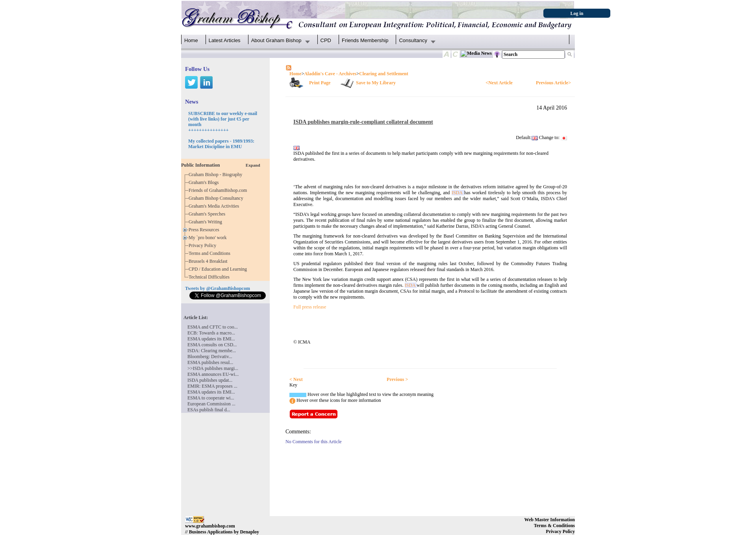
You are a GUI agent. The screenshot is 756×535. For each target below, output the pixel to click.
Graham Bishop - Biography (217, 175)
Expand (253, 165)
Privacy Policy (204, 245)
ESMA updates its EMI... (211, 339)
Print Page (320, 83)
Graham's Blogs (205, 182)
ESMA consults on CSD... (212, 345)
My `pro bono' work (209, 238)
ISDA (458, 193)
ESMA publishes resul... (210, 362)
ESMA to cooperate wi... (211, 398)
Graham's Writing (207, 222)
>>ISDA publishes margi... (213, 368)
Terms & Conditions (554, 526)
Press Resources (205, 230)
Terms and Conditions (211, 253)
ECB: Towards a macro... (211, 333)
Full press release (310, 307)
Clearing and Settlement (384, 74)
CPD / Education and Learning (220, 269)
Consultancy (413, 40)
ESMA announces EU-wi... (213, 374)
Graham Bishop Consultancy (217, 198)
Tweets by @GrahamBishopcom (218, 288)
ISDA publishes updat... (210, 380)
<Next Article (499, 83)
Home (191, 40)
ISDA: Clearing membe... (212, 351)
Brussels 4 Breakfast (209, 261)
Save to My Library (376, 83)
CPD (326, 40)
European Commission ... (211, 404)
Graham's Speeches (208, 214)
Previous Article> (553, 83)
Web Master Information (550, 520)
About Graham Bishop (276, 40)
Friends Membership (365, 40)
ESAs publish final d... (209, 410)
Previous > (397, 379)
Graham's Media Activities (215, 206)
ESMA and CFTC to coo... (213, 327)
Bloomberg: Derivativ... (210, 357)
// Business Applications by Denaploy (222, 532)
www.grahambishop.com (210, 526)
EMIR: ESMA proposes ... (212, 386)
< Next (296, 379)
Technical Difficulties (210, 277)
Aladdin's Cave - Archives (330, 74)
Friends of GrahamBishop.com (219, 190)
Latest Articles (225, 40)
